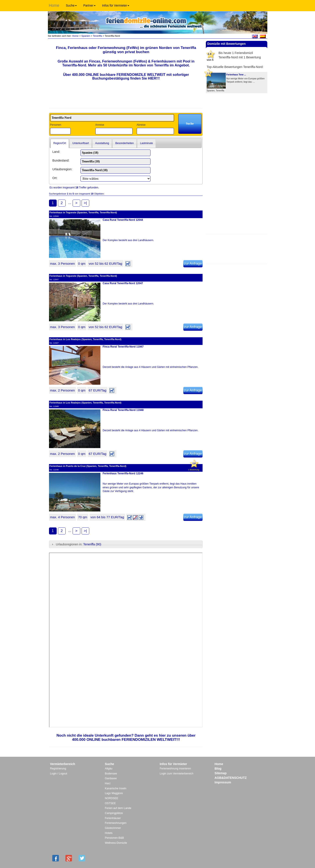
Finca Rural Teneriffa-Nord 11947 (123, 347)
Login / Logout (59, 774)
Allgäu (108, 769)
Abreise (141, 125)
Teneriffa (97, 36)
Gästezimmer (113, 828)
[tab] (60, 143)
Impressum (223, 782)
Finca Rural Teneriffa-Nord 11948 (123, 410)
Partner (89, 5)
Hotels (109, 833)
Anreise (100, 125)
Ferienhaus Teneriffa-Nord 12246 (123, 473)
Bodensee (111, 774)
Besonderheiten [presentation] (124, 143)
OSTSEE (110, 803)
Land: (56, 152)
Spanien (86, 36)
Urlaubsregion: (62, 169)
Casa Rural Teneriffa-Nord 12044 (123, 220)
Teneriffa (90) (92, 544)
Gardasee (111, 778)
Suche (71, 5)
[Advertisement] (236, 249)
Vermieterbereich (63, 764)
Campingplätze (114, 813)
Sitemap (221, 773)
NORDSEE (111, 798)
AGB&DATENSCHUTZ (231, 778)
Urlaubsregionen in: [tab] (76, 544)
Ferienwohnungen (116, 823)
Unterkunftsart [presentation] (81, 143)
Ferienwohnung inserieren (175, 769)
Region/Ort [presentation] (60, 143)
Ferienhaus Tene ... (236, 75)
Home (54, 5)
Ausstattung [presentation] (102, 143)
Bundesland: (61, 160)
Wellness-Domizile (116, 843)
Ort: (55, 178)
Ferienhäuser (113, 818)
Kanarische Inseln (115, 788)
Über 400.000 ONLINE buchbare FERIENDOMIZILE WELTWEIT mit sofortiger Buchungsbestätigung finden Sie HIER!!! (126, 77)
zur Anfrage (193, 264)
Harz (108, 783)
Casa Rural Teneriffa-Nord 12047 (123, 283)
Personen (56, 125)
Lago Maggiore (114, 793)
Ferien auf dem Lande (118, 808)
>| (85, 203)
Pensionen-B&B (114, 838)
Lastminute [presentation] (146, 143)
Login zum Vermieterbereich (177, 774)
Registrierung (58, 769)
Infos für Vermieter (116, 5)
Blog (218, 769)
